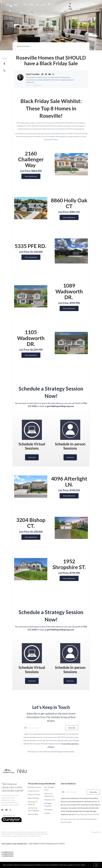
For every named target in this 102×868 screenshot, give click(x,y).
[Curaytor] (12, 821)
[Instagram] (10, 810)
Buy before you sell (34, 787)
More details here (31, 176)
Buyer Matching (33, 798)
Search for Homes (34, 794)
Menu (70, 5)
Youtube (47, 813)
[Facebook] (2, 810)
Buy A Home (28, 5)
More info (88, 865)
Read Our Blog (33, 814)
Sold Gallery (48, 809)
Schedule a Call (49, 800)
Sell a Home (41, 5)
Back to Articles (23, 46)
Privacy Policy (96, 832)
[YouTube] (6, 810)
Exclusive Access (34, 791)
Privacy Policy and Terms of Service (87, 814)
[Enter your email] (46, 728)
